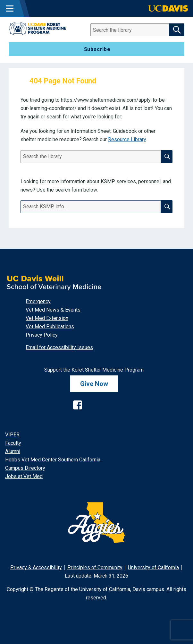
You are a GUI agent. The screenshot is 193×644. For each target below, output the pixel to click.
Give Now (94, 384)
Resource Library (127, 139)
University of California (153, 567)
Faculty (13, 443)
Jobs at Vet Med (24, 476)
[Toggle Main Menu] (10, 8)
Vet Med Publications (50, 326)
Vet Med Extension (47, 318)
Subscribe (97, 49)
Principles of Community (95, 567)
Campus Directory (25, 468)
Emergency (38, 301)
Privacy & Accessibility (36, 567)
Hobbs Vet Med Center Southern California (53, 460)
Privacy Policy (42, 335)
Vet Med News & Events (53, 310)
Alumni (13, 451)
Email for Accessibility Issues (59, 347)
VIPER (12, 435)
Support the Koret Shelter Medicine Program (94, 370)
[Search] (134, 30)
